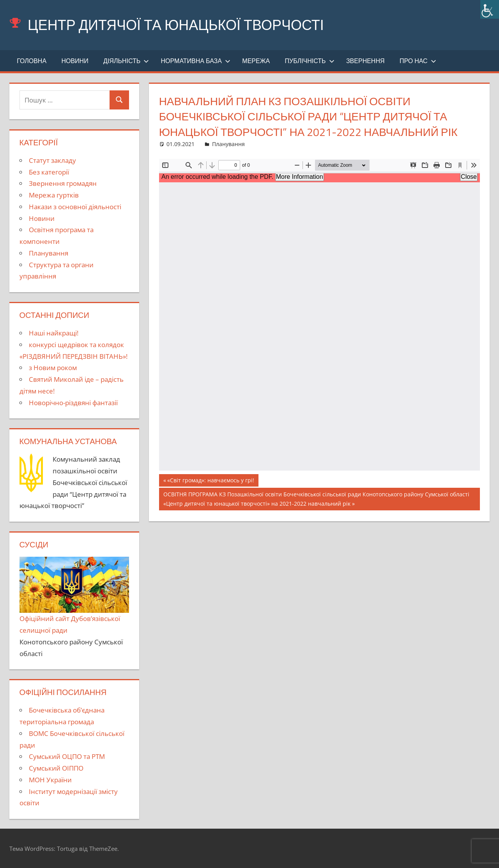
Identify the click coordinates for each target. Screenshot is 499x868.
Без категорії (49, 172)
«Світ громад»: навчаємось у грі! (211, 481)
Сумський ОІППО (56, 768)
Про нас (418, 61)
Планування (228, 144)
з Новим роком (53, 368)
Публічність (310, 61)
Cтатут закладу (52, 160)
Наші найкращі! (54, 333)
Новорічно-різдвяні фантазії (73, 403)
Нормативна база (196, 61)
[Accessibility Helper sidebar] (490, 9)
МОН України (50, 780)
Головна (32, 61)
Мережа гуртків (54, 195)
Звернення (365, 61)
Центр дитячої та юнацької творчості (176, 25)
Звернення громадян (63, 183)
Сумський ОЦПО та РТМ (67, 756)
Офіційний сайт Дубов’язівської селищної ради (74, 596)
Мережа (256, 61)
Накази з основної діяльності (75, 207)
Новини (75, 61)
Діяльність (126, 61)
